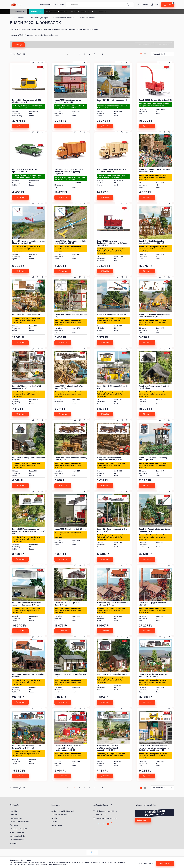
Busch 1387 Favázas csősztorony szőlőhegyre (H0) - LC (153, 459)
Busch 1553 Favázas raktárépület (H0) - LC (70, 675)
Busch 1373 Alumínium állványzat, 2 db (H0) (71, 316)
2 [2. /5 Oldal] (80, 54)
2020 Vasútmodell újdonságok (64, 18)
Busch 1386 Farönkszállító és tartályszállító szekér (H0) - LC (110, 459)
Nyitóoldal (13, 811)
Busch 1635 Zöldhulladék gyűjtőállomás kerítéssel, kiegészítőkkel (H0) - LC (107, 748)
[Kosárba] (20, 126)
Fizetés (54, 818)
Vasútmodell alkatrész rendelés (83, 12)
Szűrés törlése (162, 45)
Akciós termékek (16, 818)
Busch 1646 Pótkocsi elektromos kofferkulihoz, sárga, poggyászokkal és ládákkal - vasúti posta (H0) (154, 748)
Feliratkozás (142, 820)
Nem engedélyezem (146, 863)
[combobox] (100, 5)
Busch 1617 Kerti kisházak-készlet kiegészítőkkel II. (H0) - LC (26, 747)
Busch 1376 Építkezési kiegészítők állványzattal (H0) (27, 387)
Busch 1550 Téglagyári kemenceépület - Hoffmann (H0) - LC (113, 604)
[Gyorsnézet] (42, 63)
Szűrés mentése (143, 45)
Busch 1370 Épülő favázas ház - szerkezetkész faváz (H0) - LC (152, 242)
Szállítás (55, 822)
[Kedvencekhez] (38, 63)
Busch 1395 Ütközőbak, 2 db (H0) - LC (70, 529)
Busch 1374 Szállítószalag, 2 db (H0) (112, 315)
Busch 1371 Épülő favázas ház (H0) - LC (29, 315)
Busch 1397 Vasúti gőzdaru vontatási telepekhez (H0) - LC (155, 530)
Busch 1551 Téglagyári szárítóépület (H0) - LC (154, 604)
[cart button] (168, 5)
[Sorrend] (162, 54)
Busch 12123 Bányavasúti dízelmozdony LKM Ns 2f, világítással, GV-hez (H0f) (113, 243)
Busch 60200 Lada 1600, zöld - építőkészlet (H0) (25, 170)
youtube (108, 824)
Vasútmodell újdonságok (39, 18)
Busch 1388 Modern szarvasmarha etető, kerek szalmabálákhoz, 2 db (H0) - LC (29, 531)
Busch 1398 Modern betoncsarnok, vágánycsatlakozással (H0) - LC (27, 604)
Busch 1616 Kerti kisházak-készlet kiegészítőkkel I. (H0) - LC (153, 675)
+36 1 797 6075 (58, 5)
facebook (94, 824)
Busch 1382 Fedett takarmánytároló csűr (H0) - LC (154, 387)
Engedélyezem (164, 863)
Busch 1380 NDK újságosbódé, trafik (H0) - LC (112, 387)
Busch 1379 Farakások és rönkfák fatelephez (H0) (69, 387)
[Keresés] (128, 5)
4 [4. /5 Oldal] (90, 54)
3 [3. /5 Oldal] (85, 54)
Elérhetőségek (57, 825)
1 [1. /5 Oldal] (75, 54)
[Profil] (155, 5)
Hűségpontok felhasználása (57, 12)
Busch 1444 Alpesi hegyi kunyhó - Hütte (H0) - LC (69, 604)
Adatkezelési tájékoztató (60, 814)
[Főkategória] (11, 18)
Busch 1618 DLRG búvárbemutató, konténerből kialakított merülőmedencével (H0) (69, 748)
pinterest (103, 824)
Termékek (13, 814)
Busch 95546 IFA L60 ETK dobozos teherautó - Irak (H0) (111, 170)
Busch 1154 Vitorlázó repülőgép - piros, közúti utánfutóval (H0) (29, 242)
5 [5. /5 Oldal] (95, 54)
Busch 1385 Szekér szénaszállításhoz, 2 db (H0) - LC (71, 459)
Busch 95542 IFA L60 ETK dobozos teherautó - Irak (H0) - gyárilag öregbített (69, 171)
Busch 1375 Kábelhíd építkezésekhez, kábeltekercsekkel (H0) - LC (155, 316)
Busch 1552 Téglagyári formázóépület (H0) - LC (28, 675)
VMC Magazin (36, 12)
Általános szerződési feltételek (63, 811)
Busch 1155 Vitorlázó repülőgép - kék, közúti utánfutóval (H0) (70, 242)
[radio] (145, 54)
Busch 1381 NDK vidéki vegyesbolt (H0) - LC (113, 101)
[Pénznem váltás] (144, 5)
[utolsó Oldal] (102, 54)
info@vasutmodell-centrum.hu (107, 818)
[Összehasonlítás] (33, 63)
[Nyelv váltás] (137, 5)
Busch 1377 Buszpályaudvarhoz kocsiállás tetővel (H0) (68, 101)
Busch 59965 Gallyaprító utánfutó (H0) (155, 100)
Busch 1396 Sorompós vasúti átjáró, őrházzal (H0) (112, 530)
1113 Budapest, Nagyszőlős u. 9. (107, 811)
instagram (99, 824)
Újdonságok (21, 18)
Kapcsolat (103, 12)
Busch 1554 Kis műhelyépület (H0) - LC (113, 674)
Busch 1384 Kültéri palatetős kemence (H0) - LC (29, 459)
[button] (18, 12)
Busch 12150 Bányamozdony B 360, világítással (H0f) (27, 101)
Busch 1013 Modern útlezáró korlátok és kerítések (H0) (154, 170)
